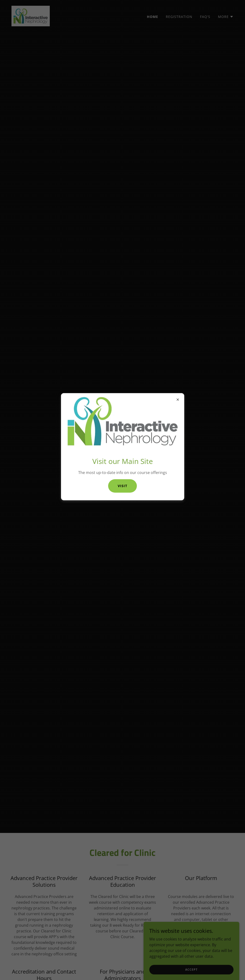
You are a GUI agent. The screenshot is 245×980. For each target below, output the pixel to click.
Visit (122, 486)
